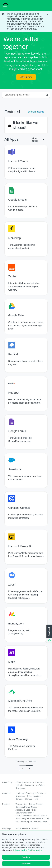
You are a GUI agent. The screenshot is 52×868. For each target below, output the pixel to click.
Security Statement (24, 813)
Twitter (39, 782)
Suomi (18, 829)
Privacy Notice (20, 851)
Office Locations (34, 796)
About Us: (6, 793)
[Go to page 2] (29, 768)
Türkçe (33, 829)
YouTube (40, 785)
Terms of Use (21, 804)
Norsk (26, 829)
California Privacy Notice (26, 807)
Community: (7, 782)
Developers (20, 788)
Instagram (29, 785)
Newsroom (20, 796)
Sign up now (26, 77)
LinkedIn (19, 785)
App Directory (38, 793)
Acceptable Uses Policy (26, 810)
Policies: (6, 804)
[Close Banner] (48, 14)
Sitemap (28, 799)
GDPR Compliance (24, 816)
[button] (49, 634)
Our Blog (19, 782)
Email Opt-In (40, 816)
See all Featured (36, 112)
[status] (26, 21)
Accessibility (21, 819)
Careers (19, 799)
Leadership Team (23, 793)
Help (36, 799)
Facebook (30, 782)
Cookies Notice (35, 851)
